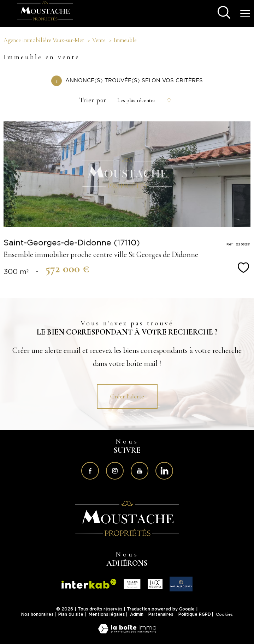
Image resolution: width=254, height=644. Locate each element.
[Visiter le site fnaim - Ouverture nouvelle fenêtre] (132, 584)
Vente (99, 40)
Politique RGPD (195, 614)
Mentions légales (107, 614)
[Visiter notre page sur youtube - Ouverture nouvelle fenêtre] (140, 471)
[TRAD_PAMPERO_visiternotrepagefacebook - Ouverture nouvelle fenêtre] (90, 471)
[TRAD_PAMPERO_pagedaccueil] (45, 21)
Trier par (93, 100)
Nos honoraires (37, 614)
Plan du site (71, 614)
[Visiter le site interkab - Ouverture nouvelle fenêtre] (127, 518)
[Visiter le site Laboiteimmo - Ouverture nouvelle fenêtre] (127, 631)
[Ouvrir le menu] (245, 13)
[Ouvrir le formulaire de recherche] (224, 13)
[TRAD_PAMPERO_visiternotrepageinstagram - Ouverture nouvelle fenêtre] (115, 471)
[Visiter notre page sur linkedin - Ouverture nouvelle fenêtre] (164, 471)
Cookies (224, 615)
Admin (137, 614)
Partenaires (161, 614)
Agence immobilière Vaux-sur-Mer (44, 40)
